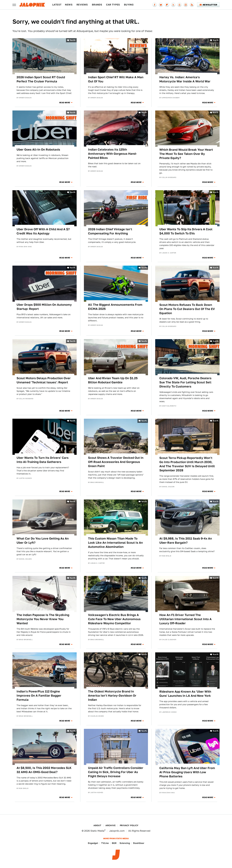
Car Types (113, 5)
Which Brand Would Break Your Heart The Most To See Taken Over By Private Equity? (186, 154)
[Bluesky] (161, 5)
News (69, 5)
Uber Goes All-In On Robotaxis (38, 150)
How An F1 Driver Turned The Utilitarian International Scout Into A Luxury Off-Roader (185, 619)
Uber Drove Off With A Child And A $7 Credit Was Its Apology (43, 231)
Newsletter (208, 5)
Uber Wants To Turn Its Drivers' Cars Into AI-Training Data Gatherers (43, 460)
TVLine (105, 843)
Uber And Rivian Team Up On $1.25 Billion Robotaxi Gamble (113, 380)
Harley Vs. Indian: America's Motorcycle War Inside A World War (185, 79)
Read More (65, 103)
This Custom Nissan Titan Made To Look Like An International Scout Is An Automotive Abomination (115, 543)
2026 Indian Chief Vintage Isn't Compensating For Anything (110, 231)
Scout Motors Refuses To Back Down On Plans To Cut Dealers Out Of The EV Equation (187, 309)
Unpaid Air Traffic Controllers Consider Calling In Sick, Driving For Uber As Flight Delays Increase (116, 772)
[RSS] (192, 5)
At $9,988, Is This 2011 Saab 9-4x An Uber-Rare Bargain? (186, 541)
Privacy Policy (129, 825)
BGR (114, 843)
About (97, 825)
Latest (57, 5)
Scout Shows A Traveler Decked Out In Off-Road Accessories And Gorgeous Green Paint (116, 462)
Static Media (97, 831)
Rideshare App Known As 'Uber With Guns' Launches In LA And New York (185, 694)
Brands (97, 5)
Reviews (82, 5)
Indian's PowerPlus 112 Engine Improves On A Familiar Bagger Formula (39, 696)
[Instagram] (186, 5)
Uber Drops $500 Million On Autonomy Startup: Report (44, 307)
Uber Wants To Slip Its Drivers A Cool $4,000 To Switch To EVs (186, 231)
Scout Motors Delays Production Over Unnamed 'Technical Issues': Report (44, 380)
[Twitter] (173, 5)
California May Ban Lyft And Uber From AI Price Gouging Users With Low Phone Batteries (187, 772)
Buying (129, 5)
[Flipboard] (167, 5)
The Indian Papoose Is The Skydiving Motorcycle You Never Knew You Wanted (43, 619)
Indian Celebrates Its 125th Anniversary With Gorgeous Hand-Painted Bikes (112, 154)
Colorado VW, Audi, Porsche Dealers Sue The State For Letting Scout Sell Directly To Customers (185, 382)
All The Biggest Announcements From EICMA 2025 (115, 307)
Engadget (93, 843)
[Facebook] (155, 5)
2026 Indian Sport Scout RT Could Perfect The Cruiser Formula (41, 79)
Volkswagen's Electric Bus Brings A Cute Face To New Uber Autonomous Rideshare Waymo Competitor (114, 619)
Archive (111, 825)
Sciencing (125, 843)
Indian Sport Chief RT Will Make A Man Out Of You (116, 79)
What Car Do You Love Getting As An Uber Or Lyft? (43, 541)
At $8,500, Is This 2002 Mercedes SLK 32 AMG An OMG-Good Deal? (44, 770)
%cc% (73, 40)
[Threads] (179, 5)
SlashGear (139, 843)
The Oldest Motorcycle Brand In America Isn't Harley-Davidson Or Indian (112, 696)
